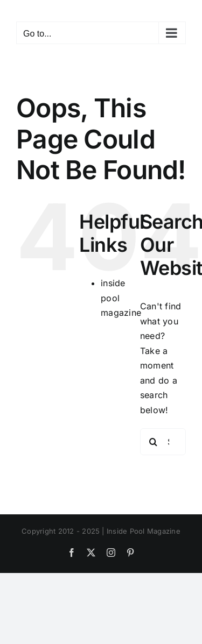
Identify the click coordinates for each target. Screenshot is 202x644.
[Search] (154, 442)
